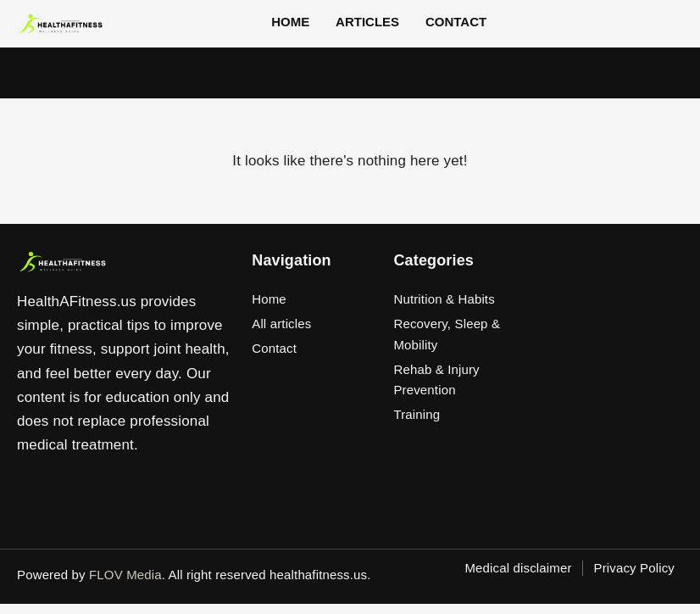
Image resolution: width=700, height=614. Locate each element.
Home (305, 28)
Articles (372, 28)
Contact (452, 28)
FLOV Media (125, 585)
